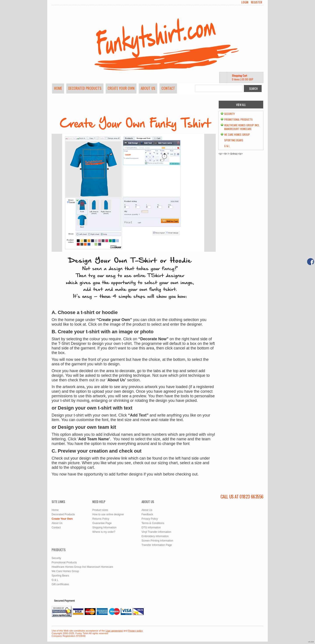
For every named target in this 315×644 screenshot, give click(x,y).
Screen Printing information (157, 541)
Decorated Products (85, 88)
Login (245, 2)
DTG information (151, 528)
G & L (227, 146)
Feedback (147, 514)
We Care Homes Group (237, 135)
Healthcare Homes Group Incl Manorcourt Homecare (242, 127)
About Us (148, 88)
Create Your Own (121, 88)
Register (256, 2)
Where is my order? (104, 532)
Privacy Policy (150, 519)
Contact (168, 88)
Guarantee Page (102, 523)
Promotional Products (238, 119)
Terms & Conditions (153, 523)
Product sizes (100, 510)
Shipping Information (104, 528)
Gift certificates (60, 584)
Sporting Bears (234, 140)
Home (58, 88)
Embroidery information (155, 536)
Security (229, 114)
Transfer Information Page (157, 545)
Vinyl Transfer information (156, 532)
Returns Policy (101, 519)
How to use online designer (108, 514)
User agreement (114, 631)
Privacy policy (136, 631)
